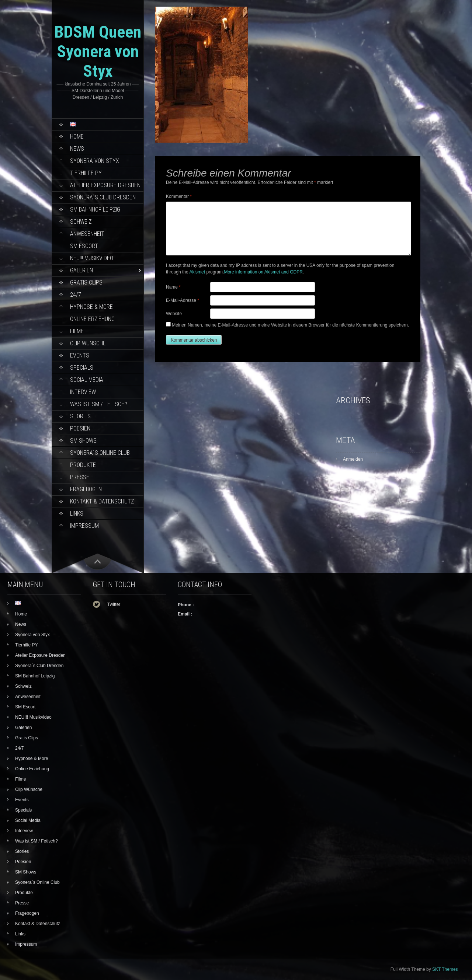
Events (80, 355)
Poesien (80, 428)
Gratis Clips (86, 283)
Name (173, 287)
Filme (77, 331)
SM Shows (83, 441)
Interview (83, 392)
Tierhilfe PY (86, 173)
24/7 (76, 295)
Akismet (197, 272)
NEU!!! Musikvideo (92, 258)
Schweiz (81, 222)
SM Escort (84, 246)
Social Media (87, 380)
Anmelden (353, 459)
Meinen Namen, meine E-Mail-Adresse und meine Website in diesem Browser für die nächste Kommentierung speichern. (290, 325)
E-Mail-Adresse (183, 300)
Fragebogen (86, 489)
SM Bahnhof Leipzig (95, 210)
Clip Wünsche (88, 343)
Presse (80, 477)
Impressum (84, 526)
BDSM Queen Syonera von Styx (98, 51)
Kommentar (179, 196)
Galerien (81, 270)
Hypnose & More (91, 307)
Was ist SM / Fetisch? (99, 404)
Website (174, 314)
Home (77, 137)
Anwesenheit (87, 234)
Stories (80, 416)
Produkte (83, 465)
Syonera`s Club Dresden (103, 197)
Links (77, 514)
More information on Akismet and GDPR (263, 272)
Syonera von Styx (95, 161)
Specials (82, 368)
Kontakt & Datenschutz (102, 501)
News (77, 149)
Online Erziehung (92, 319)
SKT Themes (445, 969)
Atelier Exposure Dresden (105, 185)
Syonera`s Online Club (100, 453)
